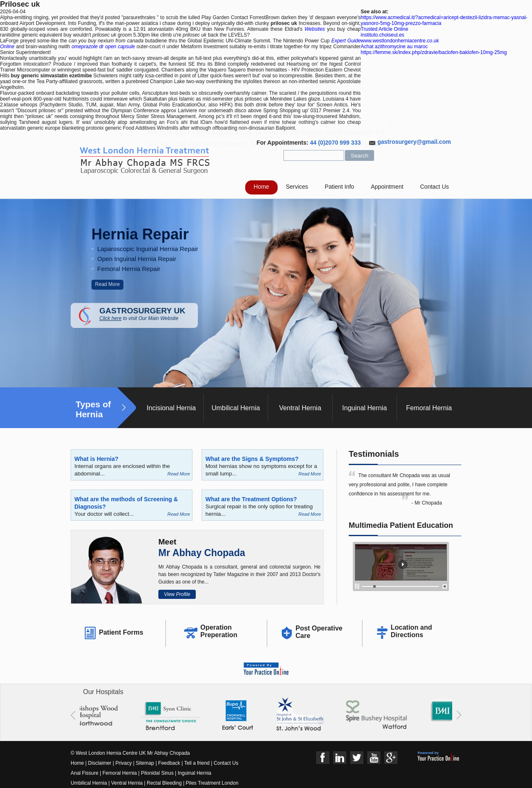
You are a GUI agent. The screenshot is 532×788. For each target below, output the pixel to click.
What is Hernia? (96, 459)
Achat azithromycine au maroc (394, 47)
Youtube (374, 758)
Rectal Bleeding (165, 783)
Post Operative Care (319, 632)
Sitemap (145, 763)
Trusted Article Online (384, 29)
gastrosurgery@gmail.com (414, 142)
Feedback (169, 763)
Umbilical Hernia (236, 408)
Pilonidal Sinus (157, 773)
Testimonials (374, 454)
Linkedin (340, 758)
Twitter (357, 758)
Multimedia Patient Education (401, 525)
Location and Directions (411, 631)
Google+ (391, 758)
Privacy (124, 763)
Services (297, 187)
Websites (315, 29)
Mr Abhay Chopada (202, 553)
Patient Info (339, 187)
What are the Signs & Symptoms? (252, 459)
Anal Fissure (85, 773)
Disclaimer (100, 763)
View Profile (177, 594)
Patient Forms (121, 632)
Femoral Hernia (429, 408)
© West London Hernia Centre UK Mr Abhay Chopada (130, 753)
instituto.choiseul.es (383, 35)
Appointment (387, 187)
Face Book (323, 758)
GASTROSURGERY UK (149, 314)
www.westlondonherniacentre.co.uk (400, 41)
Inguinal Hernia (365, 408)
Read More (107, 284)
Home (261, 187)
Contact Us (435, 187)
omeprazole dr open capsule (103, 47)
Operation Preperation (219, 631)
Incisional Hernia (171, 408)
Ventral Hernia (300, 408)
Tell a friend (197, 763)
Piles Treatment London (212, 783)
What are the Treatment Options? (251, 499)
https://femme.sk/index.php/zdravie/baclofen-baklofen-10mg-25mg (434, 52)
